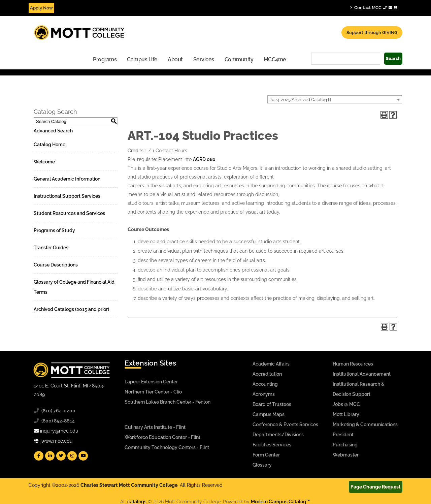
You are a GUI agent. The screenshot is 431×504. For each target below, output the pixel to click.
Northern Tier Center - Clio (153, 392)
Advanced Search (53, 131)
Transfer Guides (51, 248)
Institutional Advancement (362, 374)
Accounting (265, 384)
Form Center (266, 455)
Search (393, 58)
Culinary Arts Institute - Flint (155, 427)
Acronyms (264, 394)
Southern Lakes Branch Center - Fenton (168, 402)
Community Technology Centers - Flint (167, 447)
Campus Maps (269, 414)
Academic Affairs (271, 364)
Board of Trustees (272, 404)
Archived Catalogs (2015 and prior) (71, 309)
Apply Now (41, 8)
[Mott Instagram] (72, 456)
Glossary (262, 465)
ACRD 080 (204, 159)
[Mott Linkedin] (50, 456)
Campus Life (142, 59)
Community (239, 59)
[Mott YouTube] (83, 456)
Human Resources (353, 364)
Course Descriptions (56, 265)
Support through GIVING (372, 33)
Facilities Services (272, 445)
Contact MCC (374, 7)
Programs (105, 59)
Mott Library (346, 414)
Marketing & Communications (365, 424)
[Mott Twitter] (61, 456)
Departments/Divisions (278, 435)
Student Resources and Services (69, 213)
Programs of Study (54, 230)
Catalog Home (49, 145)
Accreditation (267, 374)
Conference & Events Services (285, 424)
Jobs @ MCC (346, 404)
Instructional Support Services (67, 196)
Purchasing (345, 445)
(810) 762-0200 (58, 411)
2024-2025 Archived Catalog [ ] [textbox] (300, 100)
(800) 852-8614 (58, 421)
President (343, 435)
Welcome (44, 162)
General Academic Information (67, 179)
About (175, 59)
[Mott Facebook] (39, 456)
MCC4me (275, 59)
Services (204, 59)
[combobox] (335, 99)
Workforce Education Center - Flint (162, 437)
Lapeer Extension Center (151, 382)
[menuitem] (105, 59)
